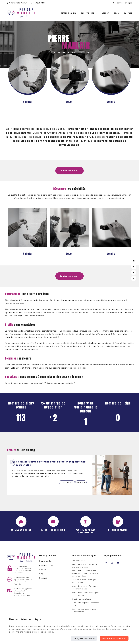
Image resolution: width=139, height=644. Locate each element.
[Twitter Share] (134, 273)
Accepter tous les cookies (114, 638)
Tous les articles (67, 482)
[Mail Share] (134, 261)
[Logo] (21, 13)
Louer (69, 102)
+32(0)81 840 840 (39, 3)
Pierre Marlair (68, 13)
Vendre (105, 13)
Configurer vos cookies (84, 638)
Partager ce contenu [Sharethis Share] (134, 278)
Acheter (28, 102)
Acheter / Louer (89, 13)
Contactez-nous (69, 171)
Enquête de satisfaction (82, 599)
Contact (128, 13)
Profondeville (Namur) (17, 3)
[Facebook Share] (134, 267)
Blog (116, 13)
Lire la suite (81, 482)
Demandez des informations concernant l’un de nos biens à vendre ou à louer (85, 573)
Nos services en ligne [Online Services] (123, 3)
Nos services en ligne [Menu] (84, 556)
